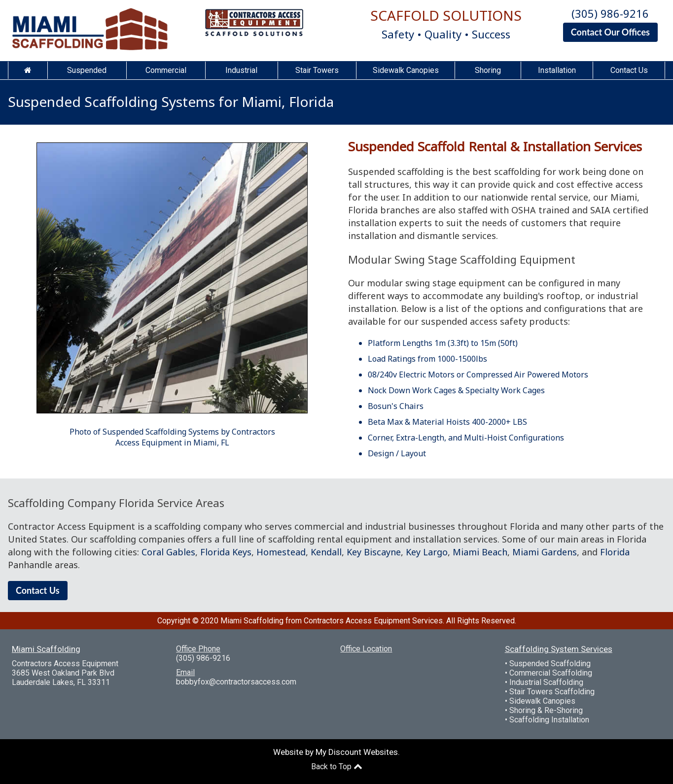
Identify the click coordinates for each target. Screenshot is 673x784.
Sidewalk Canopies (406, 70)
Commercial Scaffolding (551, 673)
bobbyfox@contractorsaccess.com (236, 682)
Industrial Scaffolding (546, 682)
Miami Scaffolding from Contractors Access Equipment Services (332, 621)
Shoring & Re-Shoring (546, 710)
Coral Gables (168, 552)
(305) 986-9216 (610, 13)
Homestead (281, 552)
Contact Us (629, 70)
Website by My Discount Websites (336, 752)
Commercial (166, 70)
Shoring (488, 70)
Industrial (241, 70)
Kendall (326, 552)
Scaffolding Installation (549, 720)
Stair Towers (317, 70)
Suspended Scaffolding (550, 664)
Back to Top (337, 767)
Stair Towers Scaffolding (552, 692)
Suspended (87, 70)
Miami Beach (480, 552)
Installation (557, 70)
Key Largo (427, 552)
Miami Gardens (545, 552)
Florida (615, 552)
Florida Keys (226, 552)
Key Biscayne (374, 552)
